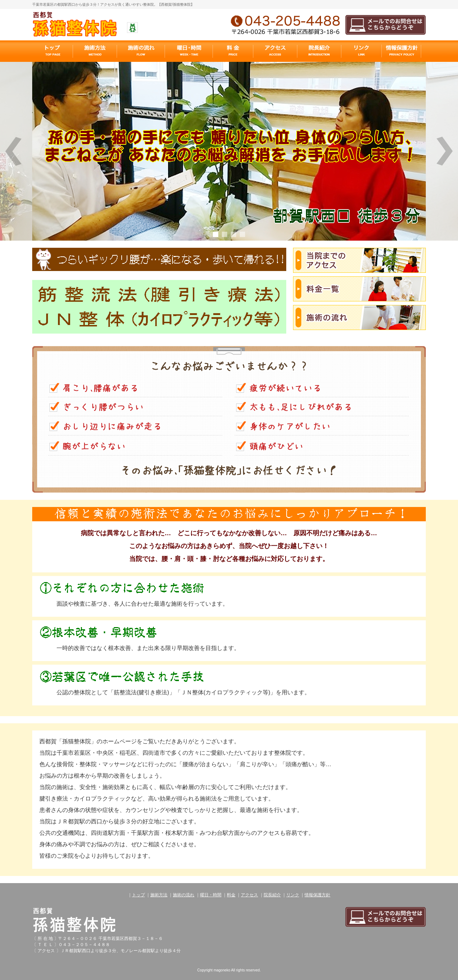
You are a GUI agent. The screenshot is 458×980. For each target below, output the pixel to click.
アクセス (249, 895)
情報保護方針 (317, 895)
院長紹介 (272, 895)
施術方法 (159, 895)
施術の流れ (184, 895)
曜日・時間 (211, 895)
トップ (138, 895)
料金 (231, 895)
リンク (293, 895)
